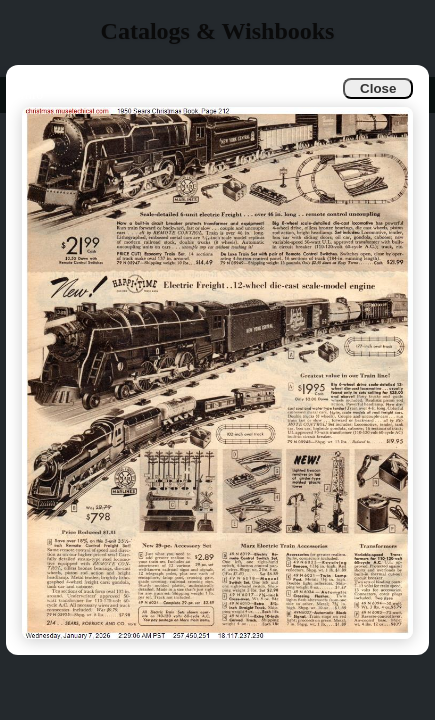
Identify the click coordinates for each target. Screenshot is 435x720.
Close (378, 88)
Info (31, 94)
